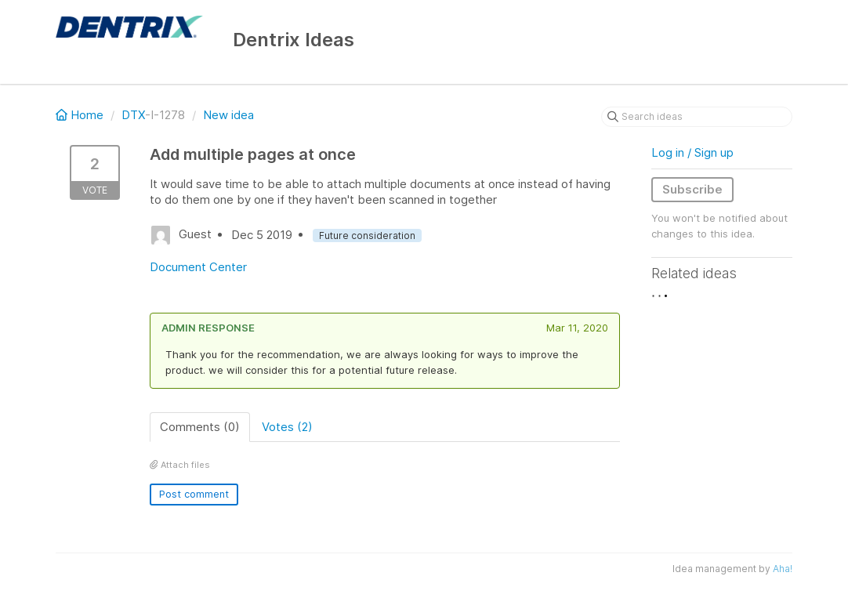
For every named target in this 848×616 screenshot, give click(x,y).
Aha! (783, 569)
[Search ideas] (697, 117)
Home (81, 115)
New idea (228, 115)
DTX (133, 115)
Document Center (198, 267)
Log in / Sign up (692, 152)
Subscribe (692, 189)
